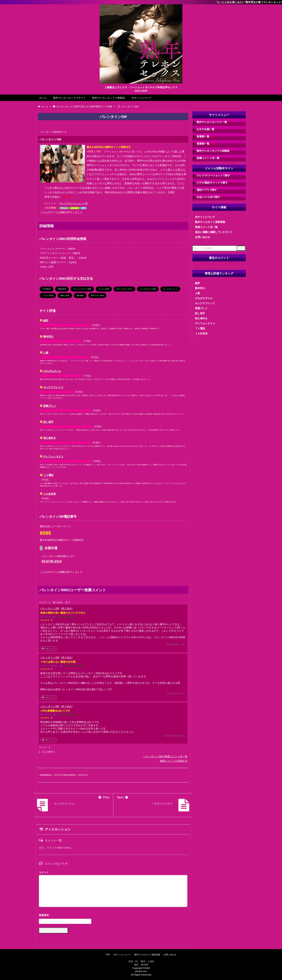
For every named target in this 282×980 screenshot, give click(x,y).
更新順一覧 (206, 144)
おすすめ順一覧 (206, 129)
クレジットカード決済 (82, 289)
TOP (108, 955)
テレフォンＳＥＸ (52, 457)
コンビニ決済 (104, 289)
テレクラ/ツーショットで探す (213, 175)
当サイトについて (142, 98)
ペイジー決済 (48, 295)
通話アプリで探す (207, 190)
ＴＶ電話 (47, 475)
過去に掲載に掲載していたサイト (214, 232)
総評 (44, 320)
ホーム (43, 98)
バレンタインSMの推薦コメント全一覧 (165, 756)
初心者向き (48, 438)
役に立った (48, 649)
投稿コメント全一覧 (206, 227)
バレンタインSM (50, 608)
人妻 (44, 353)
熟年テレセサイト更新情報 (210, 222)
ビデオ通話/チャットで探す (212, 183)
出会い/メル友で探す (208, 197)
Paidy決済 (62, 289)
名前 (113, 916)
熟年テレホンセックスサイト (69, 98)
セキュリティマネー (124, 289)
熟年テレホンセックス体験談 (109, 98)
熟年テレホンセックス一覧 (212, 122)
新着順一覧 (205, 137)
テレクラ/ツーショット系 (73, 203)
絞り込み (67, 608)
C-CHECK (47, 289)
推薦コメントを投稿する (174, 761)
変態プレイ (48, 406)
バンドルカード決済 (148, 289)
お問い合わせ (203, 237)
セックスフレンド (52, 387)
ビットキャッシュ (170, 289)
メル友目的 (48, 494)
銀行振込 (80, 295)
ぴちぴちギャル (50, 371)
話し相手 (47, 422)
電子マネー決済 (97, 295)
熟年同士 (47, 336)
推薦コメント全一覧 (208, 158)
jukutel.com (141, 971)
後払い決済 (65, 295)
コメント (44, 872)
